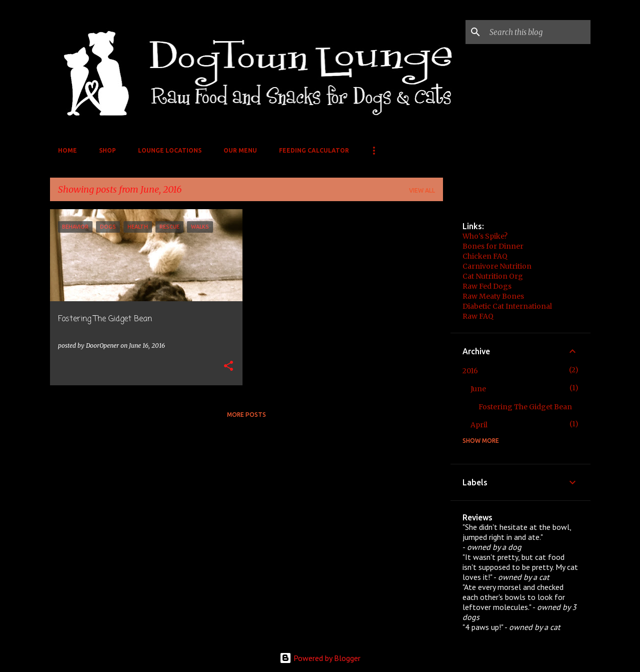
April (479, 425)
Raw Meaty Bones (493, 296)
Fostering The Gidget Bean (525, 407)
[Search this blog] (538, 32)
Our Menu (240, 150)
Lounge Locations (170, 150)
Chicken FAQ (485, 256)
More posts (246, 415)
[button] (228, 367)
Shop (107, 150)
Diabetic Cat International (507, 306)
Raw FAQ (478, 316)
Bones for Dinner (493, 246)
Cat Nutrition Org (493, 276)
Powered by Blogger (320, 658)
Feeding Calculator (314, 150)
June (478, 389)
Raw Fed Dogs (487, 286)
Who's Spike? (485, 236)
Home (67, 150)
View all (422, 190)
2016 (470, 371)
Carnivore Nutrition (497, 266)
